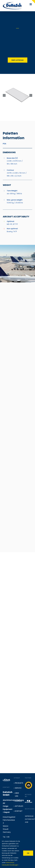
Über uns (17, 795)
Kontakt (18, 811)
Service (18, 788)
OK (28, 853)
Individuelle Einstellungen (11, 865)
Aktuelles (18, 806)
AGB (27, 822)
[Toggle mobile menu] (31, 4)
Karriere (18, 801)
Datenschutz (10, 863)
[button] (3, 865)
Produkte (18, 783)
